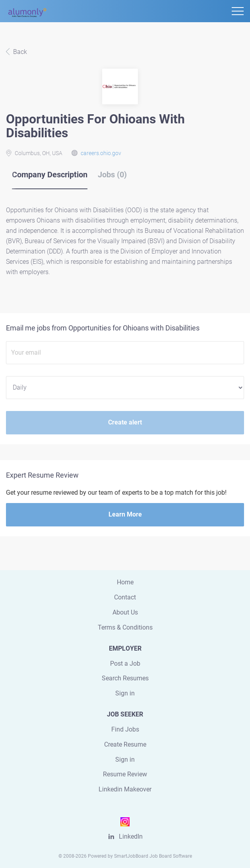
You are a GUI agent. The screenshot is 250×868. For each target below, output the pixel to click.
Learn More (125, 514)
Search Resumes (125, 678)
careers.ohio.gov (101, 153)
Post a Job (125, 663)
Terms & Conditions (125, 627)
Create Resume (125, 744)
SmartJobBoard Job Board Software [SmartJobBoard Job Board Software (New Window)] (153, 856)
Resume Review (125, 774)
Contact (125, 597)
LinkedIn (131, 836)
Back (19, 52)
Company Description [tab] (50, 175)
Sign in (125, 693)
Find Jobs (125, 729)
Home (125, 582)
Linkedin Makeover (125, 789)
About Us (125, 612)
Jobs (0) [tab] (112, 175)
